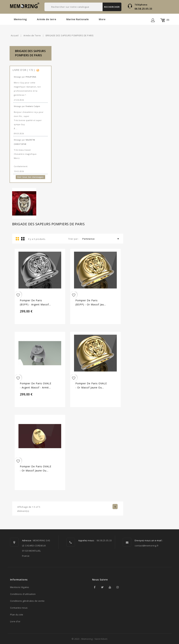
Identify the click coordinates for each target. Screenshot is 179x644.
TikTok (125, 587)
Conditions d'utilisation (23, 594)
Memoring (20, 19)
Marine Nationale (78, 19)
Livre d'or (15, 621)
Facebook (95, 587)
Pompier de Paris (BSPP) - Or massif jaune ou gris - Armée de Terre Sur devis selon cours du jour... (91, 303)
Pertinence (101, 239)
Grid (17, 239)
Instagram (118, 587)
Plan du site (17, 615)
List (23, 239)
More (102, 19)
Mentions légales (20, 587)
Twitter (102, 587)
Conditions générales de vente (27, 601)
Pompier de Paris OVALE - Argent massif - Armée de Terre (36, 386)
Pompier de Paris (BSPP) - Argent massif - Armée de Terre (35, 303)
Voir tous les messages (31, 177)
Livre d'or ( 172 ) (24, 70)
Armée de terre (47, 19)
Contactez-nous (19, 608)
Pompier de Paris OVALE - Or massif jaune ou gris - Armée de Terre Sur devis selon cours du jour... (91, 386)
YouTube (110, 587)
